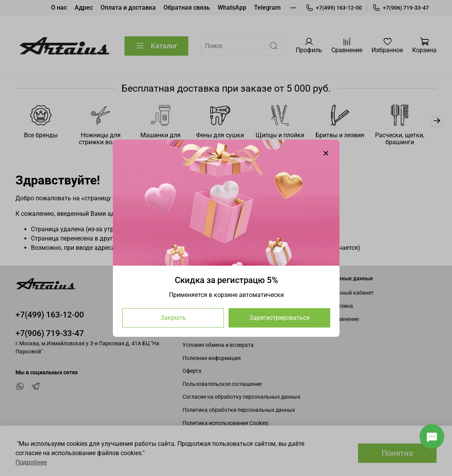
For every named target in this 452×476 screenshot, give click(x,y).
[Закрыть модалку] (326, 154)
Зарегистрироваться (279, 317)
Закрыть (173, 317)
